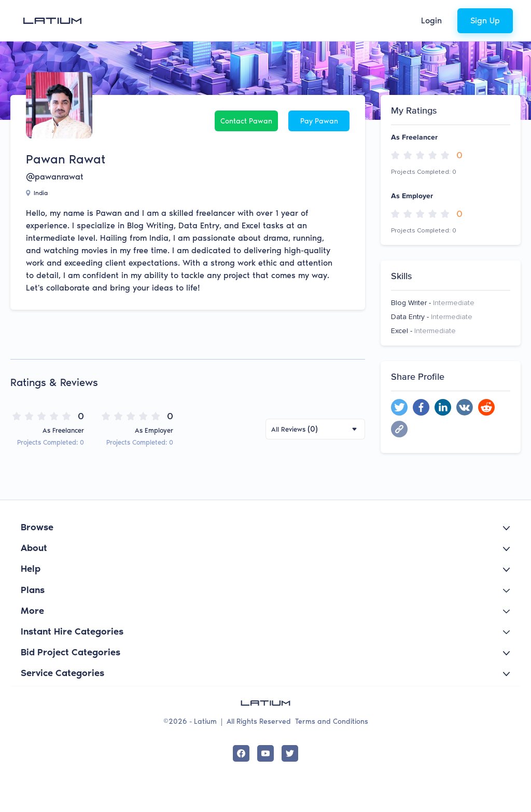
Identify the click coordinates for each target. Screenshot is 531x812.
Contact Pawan (246, 121)
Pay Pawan (319, 121)
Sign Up (485, 20)
